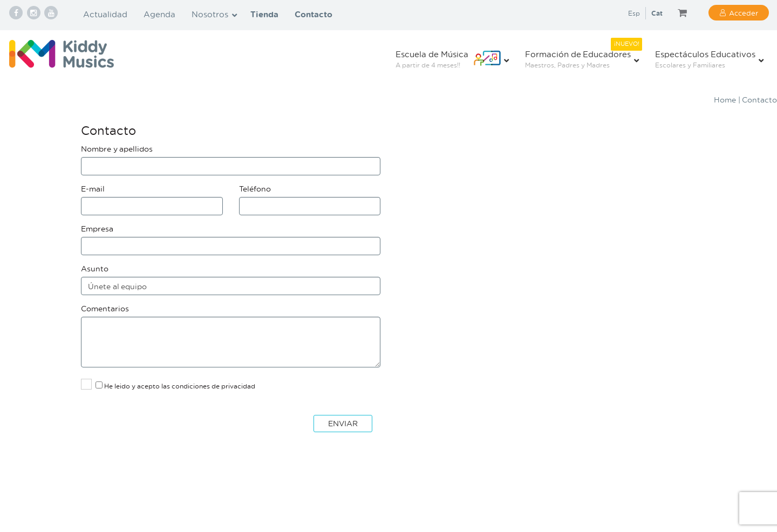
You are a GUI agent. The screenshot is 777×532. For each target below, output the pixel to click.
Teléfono (255, 189)
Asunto (95, 268)
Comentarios (105, 308)
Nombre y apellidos (117, 149)
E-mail (93, 189)
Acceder (744, 13)
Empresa (97, 229)
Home (725, 100)
